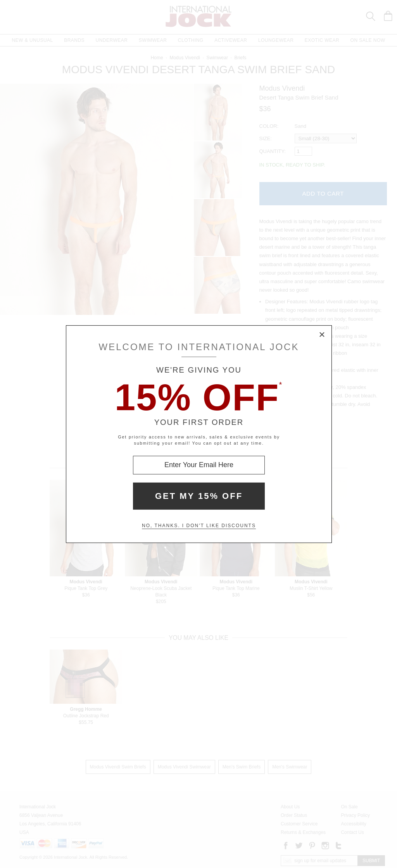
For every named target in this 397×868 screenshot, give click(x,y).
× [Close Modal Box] (322, 335)
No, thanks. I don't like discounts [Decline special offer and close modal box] (199, 526)
